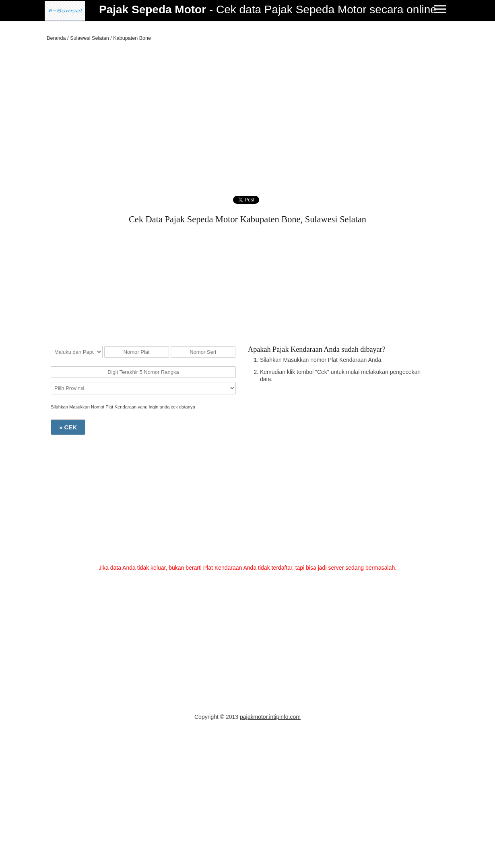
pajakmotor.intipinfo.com (270, 717)
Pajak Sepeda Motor (153, 9)
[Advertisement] (248, 107)
